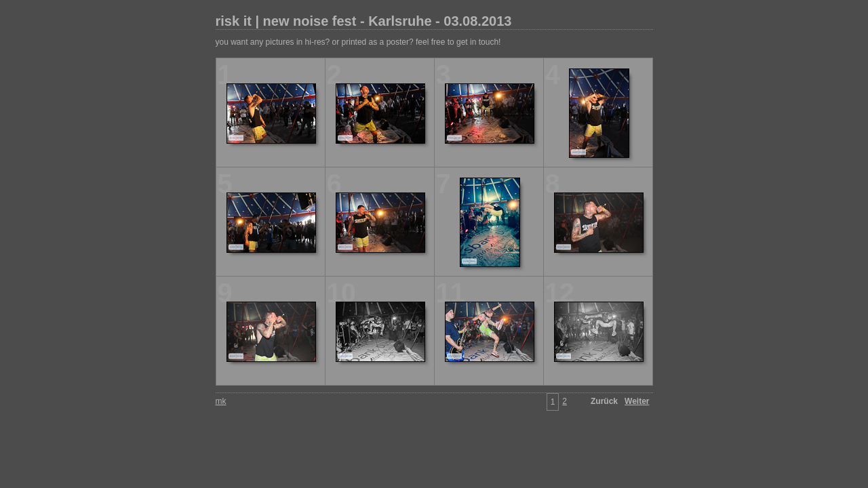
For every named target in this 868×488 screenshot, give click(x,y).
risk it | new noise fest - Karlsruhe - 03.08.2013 (364, 21)
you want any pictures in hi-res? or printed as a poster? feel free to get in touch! (358, 42)
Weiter (637, 401)
